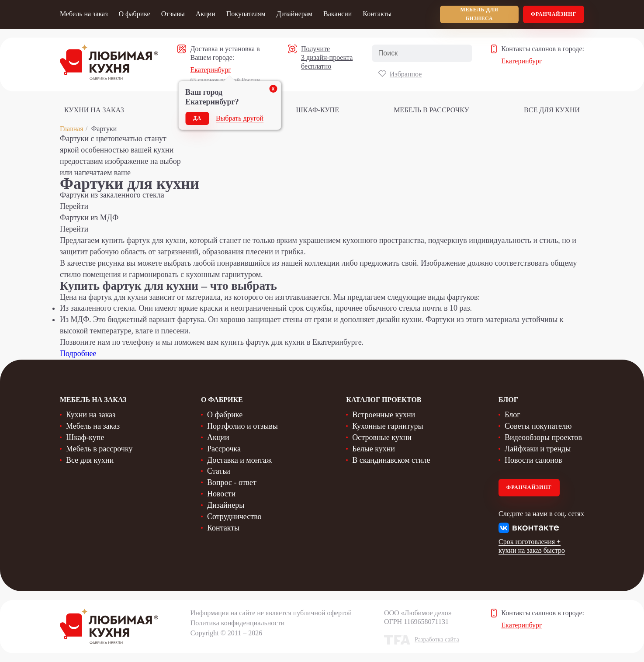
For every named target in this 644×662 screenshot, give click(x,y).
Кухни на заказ (94, 110)
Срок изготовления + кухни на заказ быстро (532, 546)
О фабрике (134, 14)
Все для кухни (552, 110)
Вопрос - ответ (232, 482)
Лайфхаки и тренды (538, 449)
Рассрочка (224, 449)
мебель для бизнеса (480, 14)
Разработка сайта (437, 639)
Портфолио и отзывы (242, 426)
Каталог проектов (384, 400)
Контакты (377, 14)
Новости (221, 494)
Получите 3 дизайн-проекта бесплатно (327, 57)
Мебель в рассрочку (431, 110)
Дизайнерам (294, 14)
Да (197, 118)
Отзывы (173, 14)
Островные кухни (382, 437)
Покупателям (246, 14)
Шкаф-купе (318, 110)
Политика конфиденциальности (238, 623)
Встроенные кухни (384, 415)
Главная (72, 129)
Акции (206, 14)
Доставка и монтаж (239, 460)
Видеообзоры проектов (543, 437)
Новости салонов (533, 460)
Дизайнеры (226, 505)
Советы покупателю (538, 426)
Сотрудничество (234, 516)
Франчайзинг (554, 14)
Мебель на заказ (84, 14)
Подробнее (78, 354)
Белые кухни (374, 449)
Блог (512, 415)
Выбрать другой (240, 118)
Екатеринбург (211, 70)
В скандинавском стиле (391, 460)
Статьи (219, 471)
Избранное (406, 74)
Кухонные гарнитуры (388, 426)
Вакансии (338, 14)
